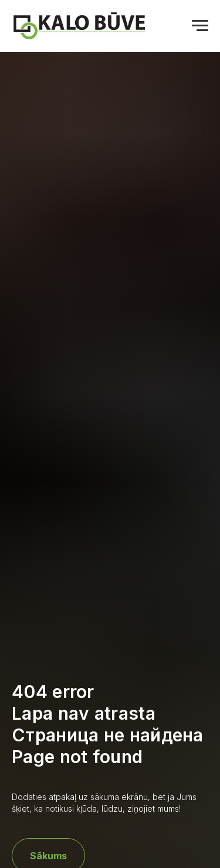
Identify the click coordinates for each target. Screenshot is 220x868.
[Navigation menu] (200, 26)
